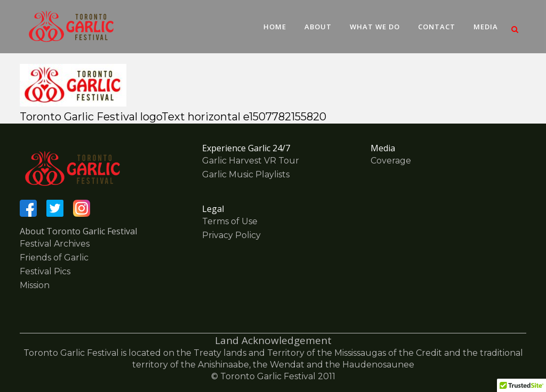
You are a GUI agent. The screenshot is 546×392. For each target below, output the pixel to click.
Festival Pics (45, 271)
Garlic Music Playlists (246, 174)
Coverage (391, 161)
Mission (35, 285)
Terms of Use (230, 221)
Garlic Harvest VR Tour (251, 161)
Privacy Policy (231, 235)
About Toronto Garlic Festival (78, 231)
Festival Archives (55, 244)
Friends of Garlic (54, 258)
